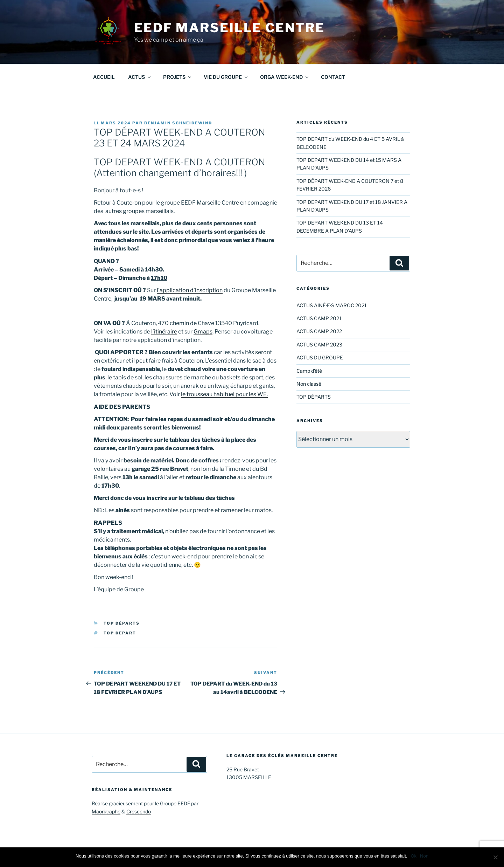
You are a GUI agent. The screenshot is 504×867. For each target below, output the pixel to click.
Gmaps (203, 332)
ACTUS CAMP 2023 (319, 345)
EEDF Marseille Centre (229, 28)
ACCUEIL (104, 77)
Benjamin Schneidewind (178, 123)
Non (424, 856)
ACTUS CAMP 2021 (319, 318)
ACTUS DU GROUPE (320, 357)
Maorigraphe (106, 811)
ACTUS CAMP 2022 (319, 331)
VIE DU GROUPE (226, 77)
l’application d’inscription (190, 290)
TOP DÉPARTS (122, 623)
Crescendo (139, 811)
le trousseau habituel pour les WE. (224, 394)
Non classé (309, 384)
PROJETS (178, 77)
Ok (414, 856)
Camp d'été (309, 371)
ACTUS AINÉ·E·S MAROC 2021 (332, 305)
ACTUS (140, 77)
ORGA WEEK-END (285, 77)
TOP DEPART (120, 633)
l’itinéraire (164, 332)
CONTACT (333, 77)
